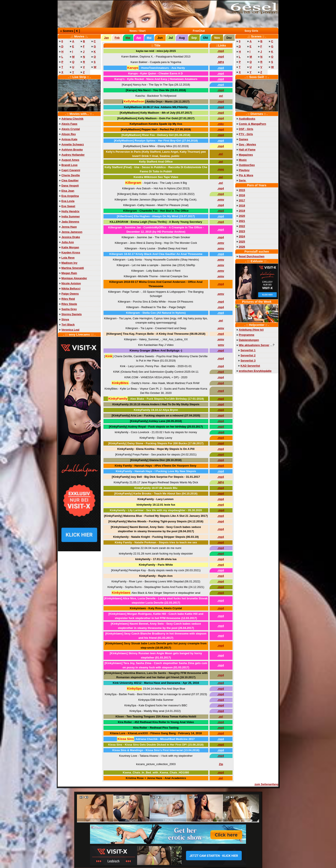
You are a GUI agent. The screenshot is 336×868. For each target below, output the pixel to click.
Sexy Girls (251, 31)
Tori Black (68, 325)
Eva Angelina (70, 196)
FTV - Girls (246, 134)
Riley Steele (69, 304)
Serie (243, 180)
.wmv (221, 200)
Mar (128, 38)
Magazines (246, 155)
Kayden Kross (71, 252)
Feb (117, 38)
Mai (149, 38)
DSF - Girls (246, 129)
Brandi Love (70, 165)
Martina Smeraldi (73, 268)
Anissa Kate (69, 139)
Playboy (244, 170)
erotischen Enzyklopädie (255, 371)
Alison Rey (69, 134)
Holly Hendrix (70, 211)
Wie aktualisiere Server (254, 345)
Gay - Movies (247, 144)
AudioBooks (247, 119)
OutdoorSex (247, 165)
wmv (221, 345)
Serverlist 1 (248, 350)
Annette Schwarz (73, 144)
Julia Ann (68, 242)
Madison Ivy (69, 263)
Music (243, 160)
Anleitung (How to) (251, 330)
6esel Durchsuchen (252, 256)
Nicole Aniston (71, 283)
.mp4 (220, 51)
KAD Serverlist (250, 366)
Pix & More (246, 175)
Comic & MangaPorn (253, 124)
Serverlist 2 (248, 355)
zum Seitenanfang (266, 784)
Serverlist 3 (248, 361)
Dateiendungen (249, 340)
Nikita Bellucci (71, 289)
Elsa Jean (68, 191)
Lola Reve (68, 258)
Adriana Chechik (73, 119)
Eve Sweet (68, 206)
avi (221, 96)
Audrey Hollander (73, 155)
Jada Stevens (70, 222)
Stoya (65, 319)
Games (244, 139)
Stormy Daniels (72, 314)
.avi (221, 154)
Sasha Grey (69, 309)
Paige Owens (70, 294)
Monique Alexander (74, 278)
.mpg (221, 169)
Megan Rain (69, 273)
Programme (247, 335)
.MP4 (220, 62)
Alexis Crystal (71, 129)
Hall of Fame (247, 150)
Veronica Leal (70, 330)
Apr (139, 38)
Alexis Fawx (69, 124)
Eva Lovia (68, 201)
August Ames (70, 160)
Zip (221, 764)
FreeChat (199, 31)
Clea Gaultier (70, 180)
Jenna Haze (69, 227)
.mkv (221, 124)
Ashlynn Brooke (72, 150)
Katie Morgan (70, 247)
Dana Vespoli (70, 186)
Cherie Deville (71, 175)
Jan (106, 38)
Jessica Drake (71, 237)
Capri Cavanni (71, 170)
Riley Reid (68, 299)
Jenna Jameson (72, 232)
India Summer (71, 216)
